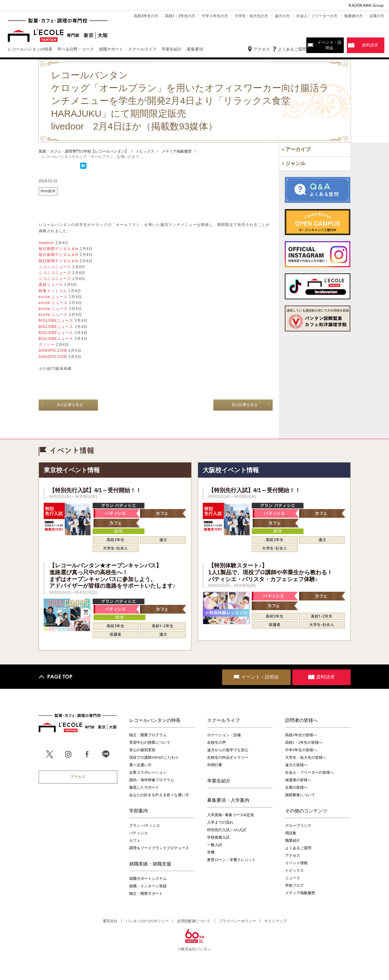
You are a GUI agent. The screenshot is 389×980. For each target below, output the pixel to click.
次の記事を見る (70, 405)
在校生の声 (216, 742)
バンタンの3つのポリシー (147, 921)
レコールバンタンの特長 (155, 720)
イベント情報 (296, 863)
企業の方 (377, 16)
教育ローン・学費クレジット (231, 860)
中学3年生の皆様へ (301, 750)
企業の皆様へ (296, 787)
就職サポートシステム (148, 879)
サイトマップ (275, 921)
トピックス (294, 870)
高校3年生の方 (146, 16)
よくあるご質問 (292, 49)
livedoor (47, 243)
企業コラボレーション (148, 772)
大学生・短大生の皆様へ (306, 757)
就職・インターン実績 (148, 886)
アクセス (262, 49)
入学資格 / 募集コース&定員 (231, 815)
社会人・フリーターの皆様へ (309, 772)
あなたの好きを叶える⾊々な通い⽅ (159, 795)
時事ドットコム (53, 291)
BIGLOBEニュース (57, 321)
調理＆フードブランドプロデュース (159, 848)
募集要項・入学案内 (228, 800)
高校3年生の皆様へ (301, 735)
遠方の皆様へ (296, 765)
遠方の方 (282, 16)
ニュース (293, 878)
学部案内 (139, 811)
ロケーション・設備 (224, 735)
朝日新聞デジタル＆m (59, 249)
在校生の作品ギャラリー (228, 757)
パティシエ (139, 833)
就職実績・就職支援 (150, 864)
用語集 (291, 833)
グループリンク (298, 826)
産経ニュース (51, 285)
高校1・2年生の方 (180, 16)
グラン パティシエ (145, 826)
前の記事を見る (245, 405)
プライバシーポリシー (237, 921)
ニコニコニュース (56, 267)
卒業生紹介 (219, 781)
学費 (211, 852)
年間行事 (215, 765)
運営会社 (110, 921)
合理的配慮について (194, 921)
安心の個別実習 (142, 750)
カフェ (135, 840)
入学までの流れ (220, 822)
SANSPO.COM (54, 350)
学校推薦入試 (218, 837)
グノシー (47, 345)
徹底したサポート (144, 787)
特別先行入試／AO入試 (227, 830)
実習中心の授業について (150, 742)
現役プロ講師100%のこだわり (154, 757)
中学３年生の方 (215, 16)
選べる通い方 (140, 765)
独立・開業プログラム (148, 735)
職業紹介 (293, 840)
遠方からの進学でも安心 (228, 750)
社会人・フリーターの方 (317, 16)
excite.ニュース (54, 297)
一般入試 (215, 845)
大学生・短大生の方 (251, 16)
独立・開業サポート (146, 894)
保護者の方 (353, 16)
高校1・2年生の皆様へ (304, 742)
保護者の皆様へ (298, 780)
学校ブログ (294, 885)
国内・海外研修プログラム (152, 780)
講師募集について (300, 795)
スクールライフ (224, 720)
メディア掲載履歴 (300, 893)
